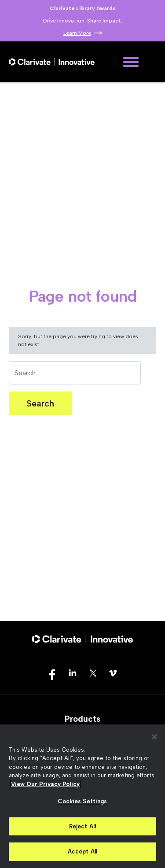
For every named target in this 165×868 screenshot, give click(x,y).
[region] (82, 796)
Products (82, 719)
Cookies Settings (82, 801)
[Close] (154, 737)
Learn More (77, 33)
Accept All (82, 851)
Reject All (82, 826)
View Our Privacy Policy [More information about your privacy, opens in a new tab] (45, 784)
